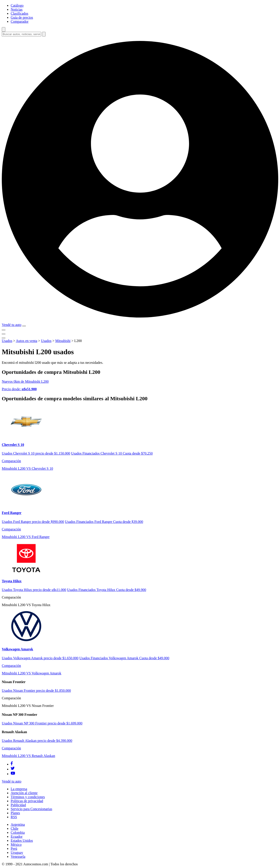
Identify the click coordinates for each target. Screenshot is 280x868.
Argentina (18, 824)
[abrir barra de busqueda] (4, 29)
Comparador (20, 21)
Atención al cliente (24, 793)
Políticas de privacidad (27, 801)
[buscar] (44, 34)
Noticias (17, 9)
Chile (15, 829)
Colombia (18, 833)
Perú (14, 849)
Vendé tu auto (12, 325)
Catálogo (17, 5)
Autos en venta (26, 341)
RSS (14, 817)
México (16, 845)
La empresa (19, 789)
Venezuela (18, 857)
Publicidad (18, 805)
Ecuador (17, 837)
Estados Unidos (22, 841)
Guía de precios (22, 17)
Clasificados (19, 13)
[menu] (24, 326)
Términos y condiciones (28, 797)
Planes (15, 813)
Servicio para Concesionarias (31, 809)
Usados (7, 341)
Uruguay (17, 853)
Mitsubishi (63, 341)
